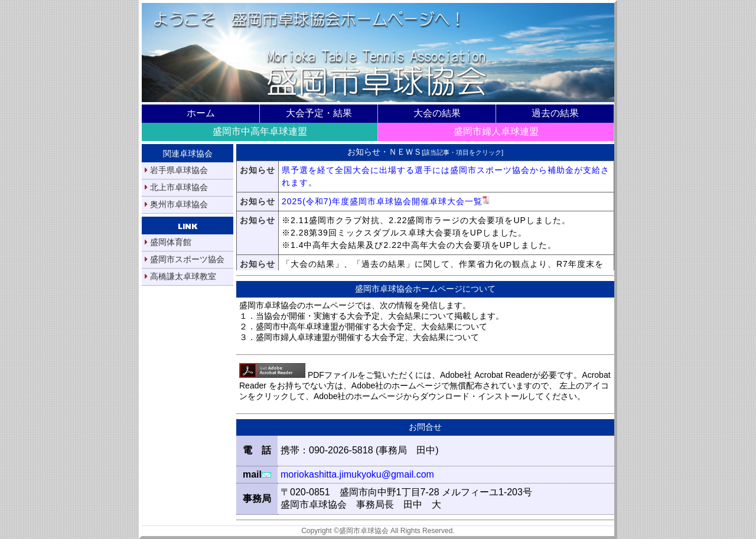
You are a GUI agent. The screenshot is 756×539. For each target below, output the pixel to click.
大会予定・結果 (319, 113)
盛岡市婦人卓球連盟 (496, 131)
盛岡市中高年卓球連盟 (260, 131)
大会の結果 (437, 113)
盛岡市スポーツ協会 (185, 259)
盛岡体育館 (168, 242)
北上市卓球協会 (176, 187)
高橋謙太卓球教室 (180, 276)
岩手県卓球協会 (176, 170)
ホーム (201, 113)
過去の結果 (555, 113)
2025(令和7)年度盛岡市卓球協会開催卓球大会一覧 (386, 201)
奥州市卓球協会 (176, 204)
